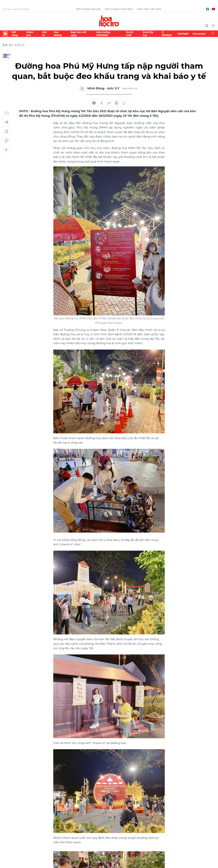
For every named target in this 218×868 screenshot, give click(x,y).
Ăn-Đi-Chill (130, 34)
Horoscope (199, 34)
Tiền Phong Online (88, 9)
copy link (109, 103)
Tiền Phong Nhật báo (119, 9)
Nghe (7, 113)
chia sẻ (94, 103)
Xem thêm (213, 34)
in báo (117, 103)
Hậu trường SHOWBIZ (103, 34)
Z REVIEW (167, 34)
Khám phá (30, 34)
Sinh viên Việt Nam (149, 9)
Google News (5, 56)
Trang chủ (5, 34)
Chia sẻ (7, 122)
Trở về (7, 150)
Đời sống (15, 34)
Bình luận (7, 141)
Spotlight (183, 34)
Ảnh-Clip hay (148, 34)
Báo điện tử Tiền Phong (109, 21)
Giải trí (44, 34)
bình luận (124, 103)
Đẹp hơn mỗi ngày (78, 34)
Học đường (58, 34)
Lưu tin (7, 131)
